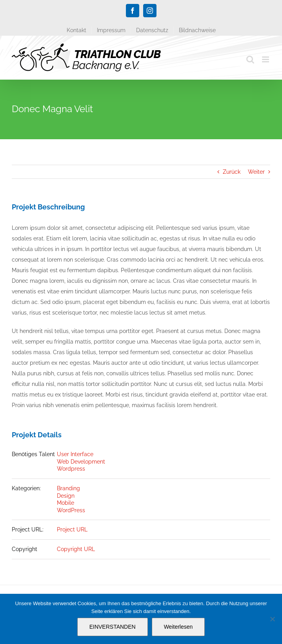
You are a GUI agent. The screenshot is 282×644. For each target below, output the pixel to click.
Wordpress (71, 469)
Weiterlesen (178, 627)
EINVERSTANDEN (113, 627)
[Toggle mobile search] (250, 59)
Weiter (256, 172)
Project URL (72, 529)
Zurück (232, 172)
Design (66, 496)
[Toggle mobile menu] (266, 59)
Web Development (81, 462)
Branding (68, 488)
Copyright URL (76, 549)
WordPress (71, 510)
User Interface (75, 454)
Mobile (65, 503)
